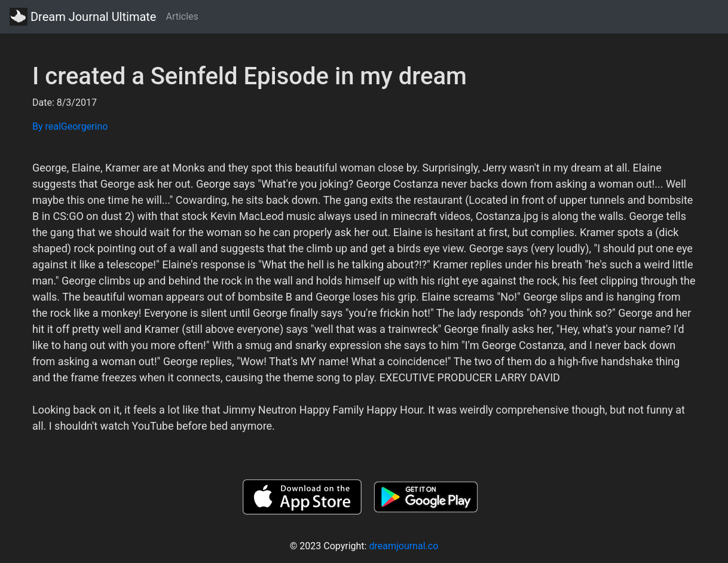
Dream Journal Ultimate (83, 17)
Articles (182, 16)
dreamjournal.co (403, 546)
